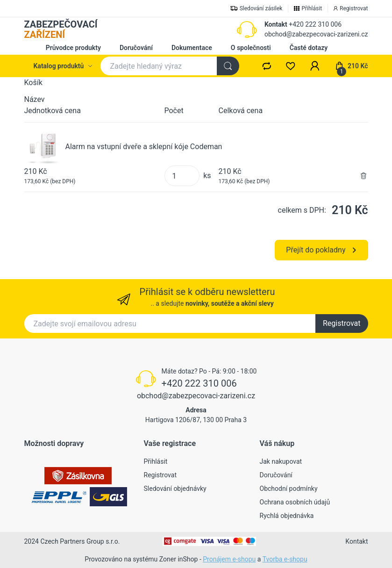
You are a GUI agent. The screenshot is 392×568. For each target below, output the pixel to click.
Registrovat (342, 323)
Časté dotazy (309, 48)
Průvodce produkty (73, 48)
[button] (315, 66)
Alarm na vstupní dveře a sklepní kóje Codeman (144, 147)
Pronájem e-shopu (229, 559)
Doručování (136, 48)
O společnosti (251, 48)
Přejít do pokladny (321, 250)
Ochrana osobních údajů (295, 502)
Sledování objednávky (175, 489)
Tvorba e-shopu (285, 559)
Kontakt (276, 24)
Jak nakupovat (281, 461)
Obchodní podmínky (289, 489)
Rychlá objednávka (287, 516)
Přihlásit (156, 461)
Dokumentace (192, 48)
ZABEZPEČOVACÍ (61, 29)
